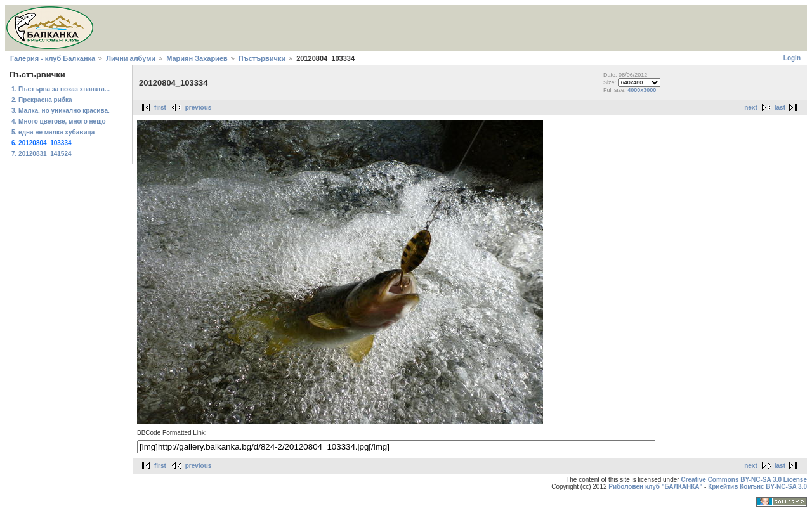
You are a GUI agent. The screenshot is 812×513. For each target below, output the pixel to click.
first (160, 107)
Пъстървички (262, 58)
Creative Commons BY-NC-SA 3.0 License (744, 480)
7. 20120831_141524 (42, 154)
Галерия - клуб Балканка (53, 58)
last (780, 107)
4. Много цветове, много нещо (59, 121)
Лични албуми (131, 58)
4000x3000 (642, 90)
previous (199, 107)
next (751, 107)
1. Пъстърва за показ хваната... (61, 89)
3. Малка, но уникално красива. (61, 111)
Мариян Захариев (197, 58)
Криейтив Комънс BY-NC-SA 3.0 (757, 487)
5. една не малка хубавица (53, 132)
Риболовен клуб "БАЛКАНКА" (655, 487)
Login (792, 58)
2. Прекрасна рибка (42, 100)
